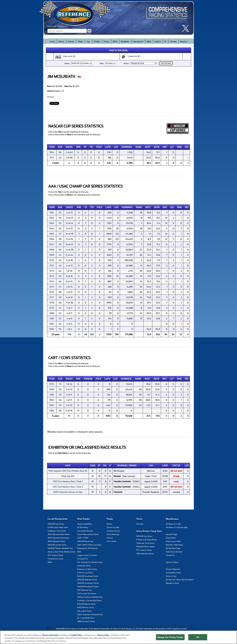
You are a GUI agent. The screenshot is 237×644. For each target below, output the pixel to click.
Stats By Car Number (174, 552)
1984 (52, 411)
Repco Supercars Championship (90, 614)
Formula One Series (56, 559)
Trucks (106, 42)
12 (67, 218)
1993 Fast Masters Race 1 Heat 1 (68, 481)
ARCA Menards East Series (58, 538)
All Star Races (83, 527)
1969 (52, 255)
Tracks (80, 42)
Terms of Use (171, 576)
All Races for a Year (173, 524)
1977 (52, 297)
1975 (52, 287)
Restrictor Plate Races (175, 545)
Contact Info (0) (131, 56)
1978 (52, 303)
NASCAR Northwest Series (88, 587)
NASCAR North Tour (85, 541)
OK (198, 637)
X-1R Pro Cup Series (85, 573)
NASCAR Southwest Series (88, 583)
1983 (52, 329)
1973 (52, 276)
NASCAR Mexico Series (86, 604)
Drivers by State (113, 527)
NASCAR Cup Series (56, 524)
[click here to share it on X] (187, 28)
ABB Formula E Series (86, 621)
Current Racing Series (58, 519)
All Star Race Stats (173, 548)
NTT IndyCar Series (56, 555)
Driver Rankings (113, 534)
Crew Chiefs (111, 541)
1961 (52, 213)
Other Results (83, 519)
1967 (52, 244)
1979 (52, 308)
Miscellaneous (172, 519)
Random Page (172, 534)
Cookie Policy (76, 635)
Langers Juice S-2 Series (87, 555)
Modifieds (125, 42)
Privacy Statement (173, 569)
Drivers (61, 42)
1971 (52, 158)
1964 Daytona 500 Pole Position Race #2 (68, 471)
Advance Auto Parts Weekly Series (61, 552)
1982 (52, 324)
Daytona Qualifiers (85, 524)
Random (184, 42)
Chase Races (171, 538)
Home (52, 42)
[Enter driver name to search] (67, 31)
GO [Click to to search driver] (89, 31)
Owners (71, 42)
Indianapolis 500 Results (87, 548)
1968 (52, 250)
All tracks (140, 524)
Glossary (51, 97)
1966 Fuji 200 (68, 476)
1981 (52, 319)
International (138, 42)
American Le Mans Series (87, 569)
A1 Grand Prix (83, 559)
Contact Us (170, 555)
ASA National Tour (85, 590)
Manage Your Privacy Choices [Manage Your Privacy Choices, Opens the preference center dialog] (170, 637)
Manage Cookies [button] (172, 583)
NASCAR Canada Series (57, 545)
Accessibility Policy (173, 573)
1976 (52, 292)
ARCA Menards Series (56, 541)
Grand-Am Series (84, 566)
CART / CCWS (83, 538)
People (110, 519)
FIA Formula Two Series (87, 594)
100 (92, 334)
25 (181, 334)
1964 (52, 152)
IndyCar (158, 42)
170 (69, 334)
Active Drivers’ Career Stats (149, 531)
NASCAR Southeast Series (88, 576)
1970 (52, 260)
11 (66, 255)
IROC (79, 552)
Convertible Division (85, 531)
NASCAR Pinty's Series (146, 547)
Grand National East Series (88, 534)
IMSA (149, 42)
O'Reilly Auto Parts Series (58, 527)
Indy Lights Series (84, 611)
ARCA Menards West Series (59, 534)
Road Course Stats (173, 541)
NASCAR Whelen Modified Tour (60, 548)
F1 (165, 42)
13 (67, 250)
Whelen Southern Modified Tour (90, 597)
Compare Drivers (113, 531)
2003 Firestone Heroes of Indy (68, 492)
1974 (52, 281)
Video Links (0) (65, 57)
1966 (52, 239)
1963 (52, 223)
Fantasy (173, 42)
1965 (52, 234)
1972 (52, 271)
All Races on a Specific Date (177, 527)
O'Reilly (97, 42)
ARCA (115, 42)
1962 (52, 218)
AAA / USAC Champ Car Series (89, 545)
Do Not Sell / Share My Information (180, 580)
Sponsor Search (172, 562)
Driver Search (57, 26)
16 (67, 234)
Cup (88, 42)
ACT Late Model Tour (86, 618)
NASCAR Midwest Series (87, 580)
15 (67, 239)
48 (86, 334)
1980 (52, 313)
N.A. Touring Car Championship (90, 562)
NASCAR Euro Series (86, 608)
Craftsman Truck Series (57, 531)
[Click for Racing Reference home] (119, 18)
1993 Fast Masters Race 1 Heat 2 (68, 487)
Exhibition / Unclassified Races (89, 601)
